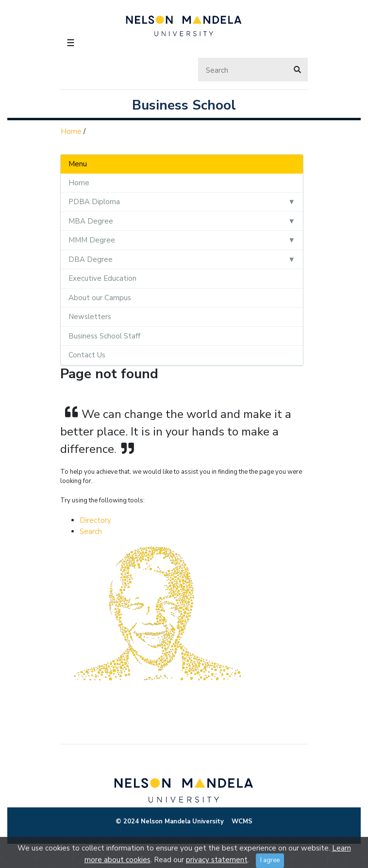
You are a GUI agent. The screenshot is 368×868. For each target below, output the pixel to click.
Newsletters (90, 317)
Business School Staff (104, 336)
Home (71, 131)
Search (91, 531)
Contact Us (87, 355)
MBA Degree (91, 221)
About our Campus (100, 298)
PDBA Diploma (94, 202)
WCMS (242, 821)
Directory (95, 520)
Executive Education (102, 278)
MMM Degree (92, 240)
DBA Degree (91, 259)
